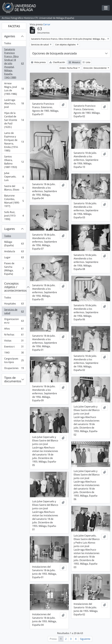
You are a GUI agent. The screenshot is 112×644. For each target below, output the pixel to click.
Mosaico (74, 62)
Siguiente (85, 639)
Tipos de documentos (13, 379)
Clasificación (57, 62)
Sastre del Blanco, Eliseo (14, 188)
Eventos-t (14, 347)
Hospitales (14, 304)
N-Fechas (14, 335)
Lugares (10, 229)
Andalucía (14, 252)
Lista (86, 62)
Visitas (14, 341)
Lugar (14, 258)
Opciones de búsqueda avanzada (54, 53)
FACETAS (14, 26)
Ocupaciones (14, 369)
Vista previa (38, 62)
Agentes (10, 36)
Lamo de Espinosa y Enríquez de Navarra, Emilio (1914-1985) (14, 142)
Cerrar (47, 24)
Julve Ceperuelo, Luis (14, 177)
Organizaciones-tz (14, 321)
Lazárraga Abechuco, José (14, 103)
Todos (8, 43)
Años (14, 329)
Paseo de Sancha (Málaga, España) (14, 269)
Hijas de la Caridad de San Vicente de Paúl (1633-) (14, 120)
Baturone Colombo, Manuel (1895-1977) (14, 201)
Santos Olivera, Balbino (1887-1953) (14, 162)
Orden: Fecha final (69, 68)
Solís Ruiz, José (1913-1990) (14, 216)
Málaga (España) (14, 244)
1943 (14, 353)
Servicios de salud (14, 311)
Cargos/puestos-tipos (14, 360)
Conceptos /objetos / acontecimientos (15, 287)
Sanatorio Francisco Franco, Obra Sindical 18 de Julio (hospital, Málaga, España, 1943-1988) (14, 63)
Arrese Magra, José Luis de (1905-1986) (14, 89)
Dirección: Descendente (95, 68)
